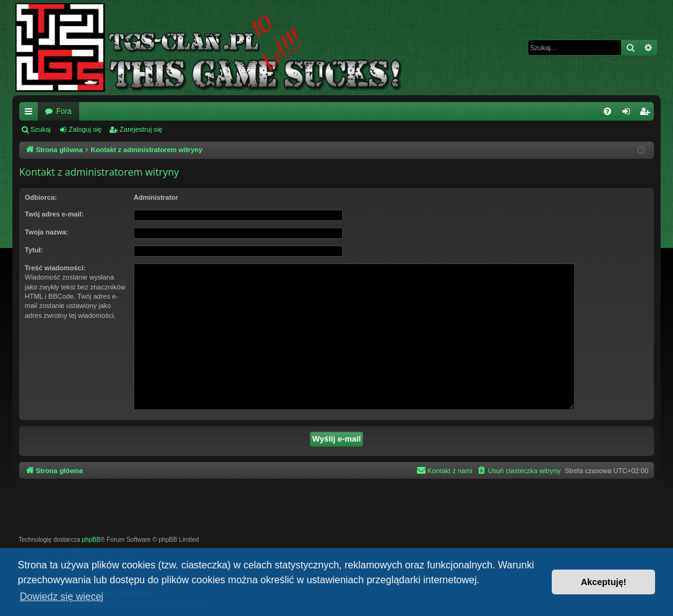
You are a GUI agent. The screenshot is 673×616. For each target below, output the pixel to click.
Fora (64, 111)
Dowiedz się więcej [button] (62, 597)
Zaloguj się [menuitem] (629, 114)
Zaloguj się (85, 129)
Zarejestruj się (141, 129)
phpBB (91, 540)
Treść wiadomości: (55, 268)
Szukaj (41, 129)
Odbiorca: (41, 197)
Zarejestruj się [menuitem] (647, 114)
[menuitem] (607, 111)
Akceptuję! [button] (604, 582)
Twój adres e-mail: (54, 214)
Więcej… (31, 114)
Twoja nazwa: (46, 232)
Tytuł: (34, 250)
